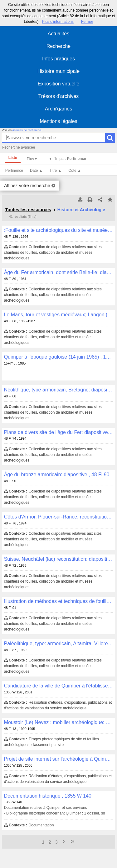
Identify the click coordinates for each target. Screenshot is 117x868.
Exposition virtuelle (58, 84)
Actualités (58, 34)
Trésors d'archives (59, 96)
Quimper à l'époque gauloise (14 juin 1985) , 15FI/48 (59, 357)
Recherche (58, 46)
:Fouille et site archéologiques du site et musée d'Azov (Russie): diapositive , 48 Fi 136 (59, 230)
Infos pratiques (58, 59)
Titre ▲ (56, 171)
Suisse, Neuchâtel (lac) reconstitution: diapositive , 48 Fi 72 (59, 559)
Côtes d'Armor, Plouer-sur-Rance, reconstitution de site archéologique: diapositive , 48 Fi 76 (59, 517)
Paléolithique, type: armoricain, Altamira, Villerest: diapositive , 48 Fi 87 (59, 643)
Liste (13, 158)
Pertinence (14, 171)
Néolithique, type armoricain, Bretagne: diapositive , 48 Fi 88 (59, 390)
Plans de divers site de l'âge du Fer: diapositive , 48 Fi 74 (59, 432)
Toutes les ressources (28, 210)
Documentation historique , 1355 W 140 (48, 796)
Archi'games (59, 109)
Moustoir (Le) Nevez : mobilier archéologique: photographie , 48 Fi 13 (59, 722)
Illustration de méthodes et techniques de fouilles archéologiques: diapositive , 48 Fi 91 (59, 601)
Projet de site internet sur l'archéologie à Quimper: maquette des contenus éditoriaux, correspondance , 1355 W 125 (59, 759)
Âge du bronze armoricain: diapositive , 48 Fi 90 (57, 475)
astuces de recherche (27, 130)
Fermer (87, 22)
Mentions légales (58, 121)
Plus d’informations (58, 22)
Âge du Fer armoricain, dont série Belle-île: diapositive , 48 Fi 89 (59, 272)
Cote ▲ (75, 171)
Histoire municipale (58, 71)
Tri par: (70, 159)
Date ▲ (36, 171)
